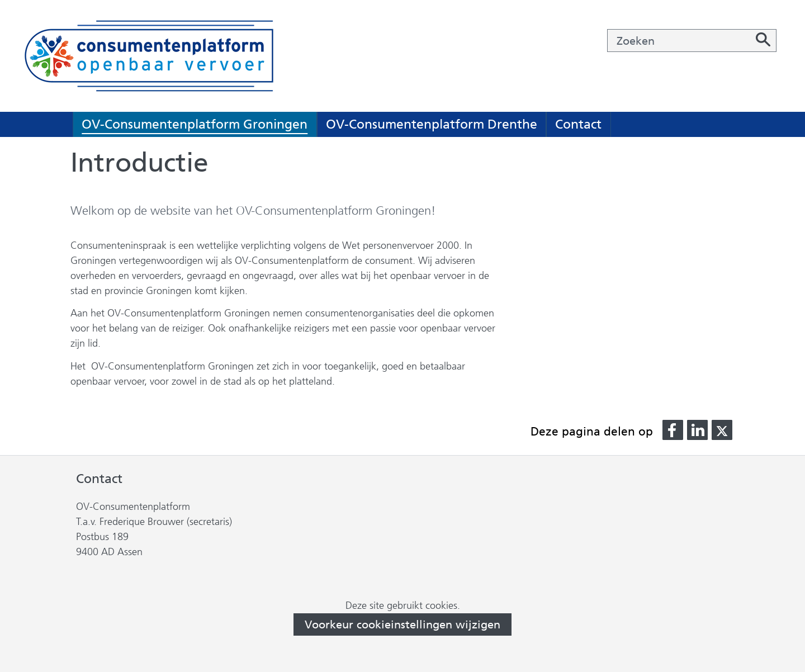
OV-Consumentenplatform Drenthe (432, 124)
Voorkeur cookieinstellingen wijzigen (402, 624)
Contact (578, 124)
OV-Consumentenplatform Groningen (195, 124)
